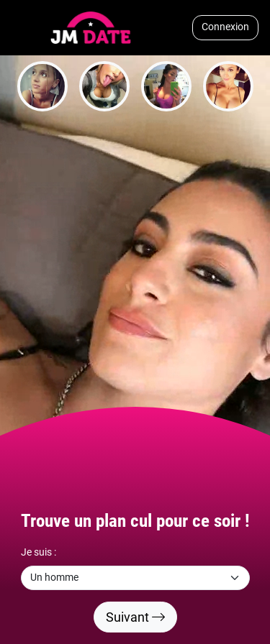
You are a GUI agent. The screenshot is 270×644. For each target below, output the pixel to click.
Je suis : (39, 552)
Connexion (225, 27)
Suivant (135, 617)
